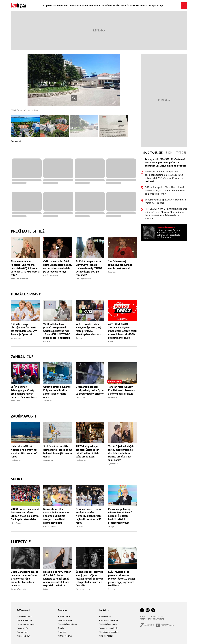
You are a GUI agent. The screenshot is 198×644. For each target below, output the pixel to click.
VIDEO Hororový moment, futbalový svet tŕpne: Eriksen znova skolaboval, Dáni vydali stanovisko (25, 514)
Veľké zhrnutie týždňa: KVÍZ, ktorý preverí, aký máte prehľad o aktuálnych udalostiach (88, 329)
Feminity (112, 589)
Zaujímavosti (24, 416)
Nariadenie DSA (24, 636)
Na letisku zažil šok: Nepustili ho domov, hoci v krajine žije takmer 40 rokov (25, 451)
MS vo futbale (16, 523)
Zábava (46, 589)
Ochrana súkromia (25, 620)
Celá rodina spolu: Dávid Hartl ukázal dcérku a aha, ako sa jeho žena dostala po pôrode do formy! (57, 266)
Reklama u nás (64, 617)
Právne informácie (25, 617)
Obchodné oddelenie (108, 624)
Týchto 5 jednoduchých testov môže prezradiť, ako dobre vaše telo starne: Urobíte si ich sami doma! (121, 453)
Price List (62, 632)
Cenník (61, 628)
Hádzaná (79, 526)
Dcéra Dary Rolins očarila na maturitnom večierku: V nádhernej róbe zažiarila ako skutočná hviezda (25, 579)
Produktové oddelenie (108, 620)
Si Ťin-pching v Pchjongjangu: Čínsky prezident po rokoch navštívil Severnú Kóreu (24, 392)
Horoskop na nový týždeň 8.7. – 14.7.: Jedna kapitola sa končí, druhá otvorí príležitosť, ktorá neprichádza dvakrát (57, 579)
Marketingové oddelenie (109, 632)
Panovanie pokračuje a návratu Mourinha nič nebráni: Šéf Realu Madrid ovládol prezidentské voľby (121, 516)
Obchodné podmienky (67, 624)
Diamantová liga (50, 526)
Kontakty (104, 610)
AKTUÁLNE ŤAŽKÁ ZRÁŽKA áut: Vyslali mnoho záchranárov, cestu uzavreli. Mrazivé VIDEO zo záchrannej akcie (122, 331)
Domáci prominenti (51, 275)
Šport (17, 479)
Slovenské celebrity (18, 589)
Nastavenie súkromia (26, 624)
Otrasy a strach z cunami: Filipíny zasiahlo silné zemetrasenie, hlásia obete (57, 392)
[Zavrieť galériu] (184, 6)
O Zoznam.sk (24, 610)
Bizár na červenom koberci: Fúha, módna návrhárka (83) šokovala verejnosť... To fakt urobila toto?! (25, 268)
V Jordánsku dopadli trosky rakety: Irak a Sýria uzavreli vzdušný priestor (90, 390)
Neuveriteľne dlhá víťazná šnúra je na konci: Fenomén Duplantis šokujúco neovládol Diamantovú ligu (57, 516)
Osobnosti (112, 272)
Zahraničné (22, 357)
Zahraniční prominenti (20, 279)
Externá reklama (65, 620)
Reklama (63, 610)
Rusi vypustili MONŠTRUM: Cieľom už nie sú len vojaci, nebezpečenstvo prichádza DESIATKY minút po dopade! (165, 162)
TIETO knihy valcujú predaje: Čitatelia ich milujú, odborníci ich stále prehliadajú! (87, 451)
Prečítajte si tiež (28, 231)
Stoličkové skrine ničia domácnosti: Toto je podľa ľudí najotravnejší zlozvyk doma (58, 451)
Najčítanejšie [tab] (153, 153)
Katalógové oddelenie (108, 628)
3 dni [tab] (170, 153)
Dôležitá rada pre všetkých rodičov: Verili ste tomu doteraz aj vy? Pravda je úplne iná (24, 329)
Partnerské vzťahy (83, 589)
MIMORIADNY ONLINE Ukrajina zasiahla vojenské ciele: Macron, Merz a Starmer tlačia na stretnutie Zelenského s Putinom (166, 214)
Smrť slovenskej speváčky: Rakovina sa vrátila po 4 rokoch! (120, 265)
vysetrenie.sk (113, 464)
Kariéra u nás (22, 628)
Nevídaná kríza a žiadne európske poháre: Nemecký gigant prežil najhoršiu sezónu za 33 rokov (89, 516)
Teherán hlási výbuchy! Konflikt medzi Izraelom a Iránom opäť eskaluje (122, 390)
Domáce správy (26, 294)
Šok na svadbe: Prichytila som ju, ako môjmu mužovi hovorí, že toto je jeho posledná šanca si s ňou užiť (90, 579)
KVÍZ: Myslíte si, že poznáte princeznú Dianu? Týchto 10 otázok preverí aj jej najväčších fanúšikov (122, 579)
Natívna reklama (65, 636)
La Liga (111, 526)
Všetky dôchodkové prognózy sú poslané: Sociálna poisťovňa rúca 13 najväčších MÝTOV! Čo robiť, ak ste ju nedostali (57, 331)
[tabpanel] (164, 189)
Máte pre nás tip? (106, 636)
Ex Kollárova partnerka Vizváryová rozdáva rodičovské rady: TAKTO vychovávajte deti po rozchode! (89, 268)
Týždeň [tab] (182, 153)
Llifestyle (21, 542)
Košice (111, 341)
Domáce (46, 341)
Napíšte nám (22, 632)
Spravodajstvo (105, 617)
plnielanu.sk (16, 338)
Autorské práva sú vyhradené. (152, 619)
